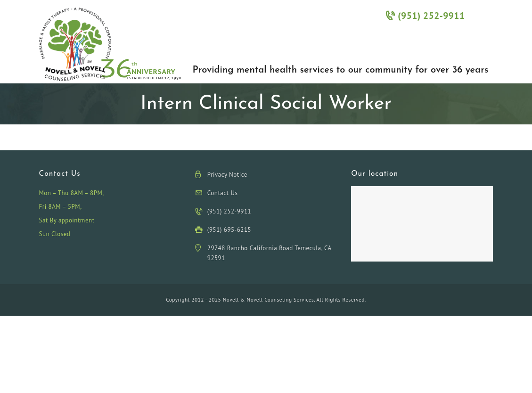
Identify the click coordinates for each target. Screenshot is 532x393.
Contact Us (223, 193)
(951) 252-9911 (425, 15)
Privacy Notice (227, 175)
